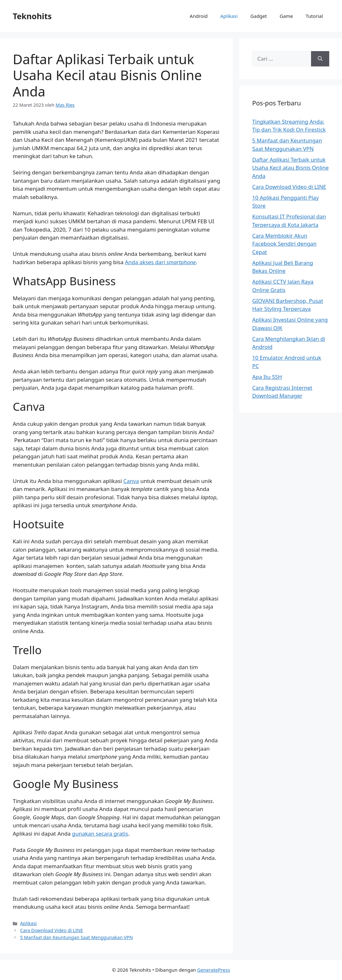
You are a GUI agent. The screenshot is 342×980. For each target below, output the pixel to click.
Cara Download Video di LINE (52, 930)
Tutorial (314, 16)
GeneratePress (214, 970)
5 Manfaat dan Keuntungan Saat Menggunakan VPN (76, 937)
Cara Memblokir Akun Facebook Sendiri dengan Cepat (284, 244)
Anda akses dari (160, 262)
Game (286, 16)
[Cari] (320, 59)
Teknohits (32, 16)
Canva (131, 481)
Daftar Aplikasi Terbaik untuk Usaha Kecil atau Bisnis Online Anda (290, 168)
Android (199, 16)
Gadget (259, 16)
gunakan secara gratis (100, 834)
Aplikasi (229, 16)
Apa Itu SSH (267, 377)
